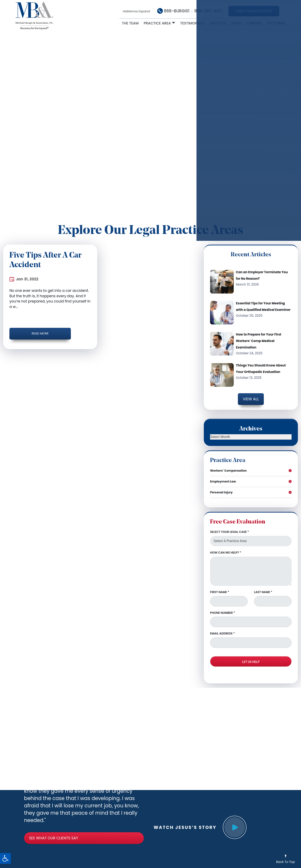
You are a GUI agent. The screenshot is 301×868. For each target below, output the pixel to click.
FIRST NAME (220, 587)
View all (251, 398)
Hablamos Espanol (136, 11)
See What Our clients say (35, 833)
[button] (5, 858)
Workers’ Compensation (228, 466)
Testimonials (193, 23)
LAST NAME (263, 587)
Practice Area (157, 23)
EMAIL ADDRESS (222, 629)
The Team (130, 23)
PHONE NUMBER (223, 608)
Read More (29, 333)
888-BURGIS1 (173, 11)
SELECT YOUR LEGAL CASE (230, 527)
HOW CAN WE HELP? (226, 548)
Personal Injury (221, 488)
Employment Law (223, 477)
